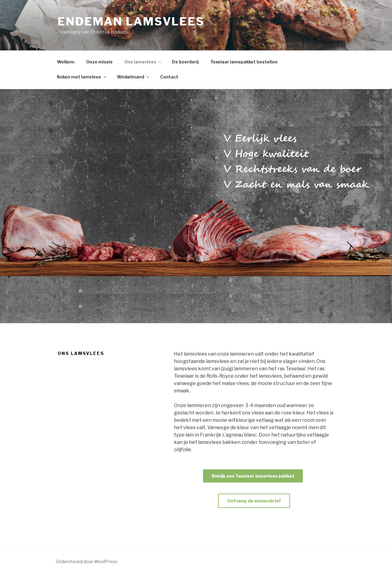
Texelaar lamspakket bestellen (244, 62)
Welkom (66, 62)
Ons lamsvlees (143, 62)
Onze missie (99, 62)
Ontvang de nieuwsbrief (254, 501)
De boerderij (185, 62)
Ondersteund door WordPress (87, 561)
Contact (169, 77)
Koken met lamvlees (82, 77)
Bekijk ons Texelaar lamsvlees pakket (253, 476)
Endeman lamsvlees (131, 21)
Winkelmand (134, 77)
